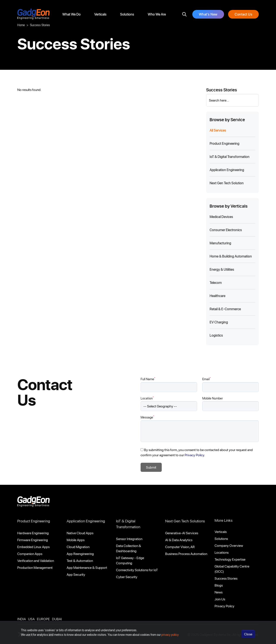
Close (248, 637)
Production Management (35, 567)
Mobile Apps (76, 540)
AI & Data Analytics (179, 540)
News (219, 592)
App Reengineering (80, 554)
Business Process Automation (186, 554)
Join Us (220, 599)
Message (147, 417)
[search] (184, 14)
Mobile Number (213, 398)
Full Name (148, 379)
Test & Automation (80, 561)
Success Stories (226, 578)
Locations (222, 552)
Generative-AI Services (182, 533)
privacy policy (170, 638)
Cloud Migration (78, 547)
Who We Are (157, 14)
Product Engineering (34, 521)
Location (147, 398)
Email (206, 379)
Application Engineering (86, 521)
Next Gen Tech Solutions (185, 521)
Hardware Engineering (33, 533)
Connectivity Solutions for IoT (137, 570)
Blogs (219, 585)
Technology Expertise (230, 559)
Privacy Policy (224, 606)
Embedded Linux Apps (33, 547)
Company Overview (229, 545)
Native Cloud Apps (80, 533)
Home (21, 25)
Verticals (100, 14)
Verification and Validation (36, 561)
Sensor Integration (129, 539)
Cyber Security (127, 577)
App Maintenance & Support (87, 567)
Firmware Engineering (33, 540)
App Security (76, 574)
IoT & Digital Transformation (128, 524)
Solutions (127, 14)
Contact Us (243, 14)
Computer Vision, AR (180, 547)
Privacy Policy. (195, 455)
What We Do (71, 14)
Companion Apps (30, 554)
